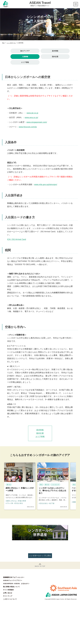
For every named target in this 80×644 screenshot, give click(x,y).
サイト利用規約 (8, 590)
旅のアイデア (25, 51)
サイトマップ (8, 596)
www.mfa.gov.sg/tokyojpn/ (46, 184)
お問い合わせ (8, 593)
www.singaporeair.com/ (37, 122)
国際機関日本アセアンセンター (14, 577)
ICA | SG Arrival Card (17, 239)
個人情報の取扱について (11, 587)
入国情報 (25, 57)
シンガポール (11, 43)
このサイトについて (10, 599)
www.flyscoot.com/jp (28, 127)
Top (3, 43)
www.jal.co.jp (32, 113)
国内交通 (55, 57)
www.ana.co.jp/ (31, 117)
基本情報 (55, 51)
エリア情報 (25, 62)
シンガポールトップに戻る (40, 556)
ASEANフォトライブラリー (13, 580)
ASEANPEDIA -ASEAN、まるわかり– (16, 584)
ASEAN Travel (40, 4)
